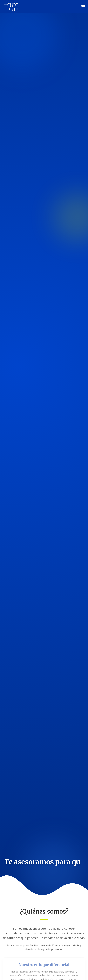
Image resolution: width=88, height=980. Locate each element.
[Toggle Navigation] (83, 7)
